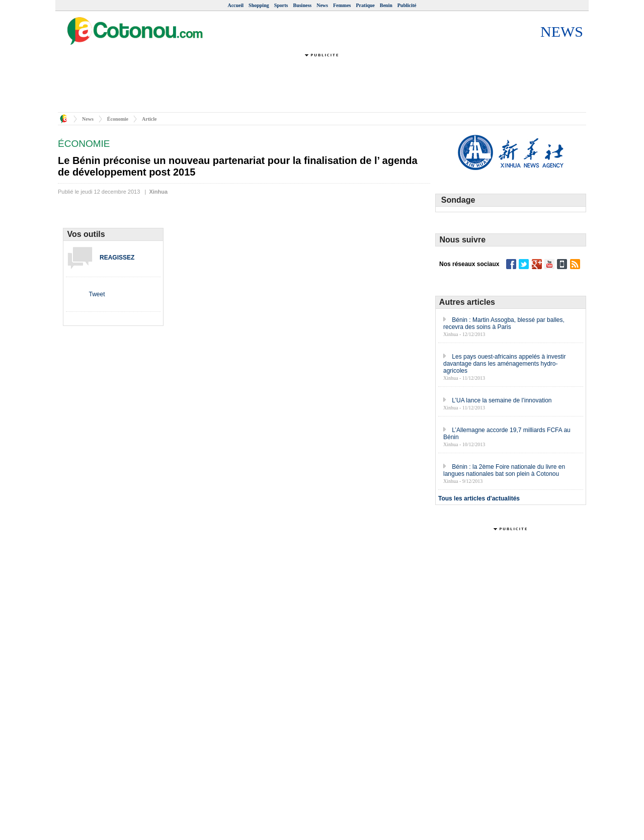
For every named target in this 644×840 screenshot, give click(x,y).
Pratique (366, 5)
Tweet (97, 294)
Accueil (235, 5)
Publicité (407, 5)
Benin (386, 5)
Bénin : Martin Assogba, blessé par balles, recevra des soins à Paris (504, 323)
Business (303, 5)
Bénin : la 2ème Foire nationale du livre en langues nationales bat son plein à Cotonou (504, 470)
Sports (281, 5)
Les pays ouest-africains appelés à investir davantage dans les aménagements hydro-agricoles (504, 364)
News (322, 5)
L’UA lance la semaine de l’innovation (502, 400)
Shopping (259, 5)
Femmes (342, 5)
